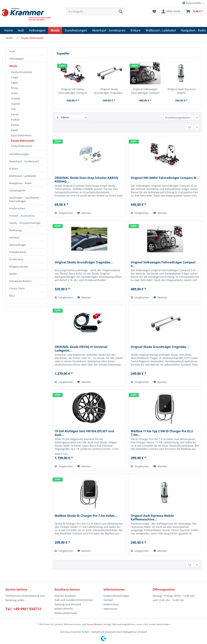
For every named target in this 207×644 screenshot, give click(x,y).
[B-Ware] (136, 30)
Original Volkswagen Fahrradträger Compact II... (145, 91)
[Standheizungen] (76, 30)
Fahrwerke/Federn (20, 281)
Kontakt (108, 600)
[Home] (9, 30)
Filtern (63, 117)
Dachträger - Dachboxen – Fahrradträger (25, 199)
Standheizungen (19, 154)
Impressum (110, 609)
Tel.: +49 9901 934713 (23, 609)
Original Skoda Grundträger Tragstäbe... (109, 91)
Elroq (14, 88)
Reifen (13, 274)
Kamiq (15, 125)
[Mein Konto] (171, 11)
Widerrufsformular (66, 613)
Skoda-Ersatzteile (22, 72)
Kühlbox (14, 237)
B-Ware (14, 169)
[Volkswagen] (37, 30)
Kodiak (15, 120)
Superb (16, 104)
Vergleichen (64, 213)
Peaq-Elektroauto (22, 146)
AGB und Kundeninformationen (74, 600)
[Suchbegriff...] (95, 11)
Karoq (15, 114)
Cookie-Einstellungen (116, 596)
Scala (14, 93)
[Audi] (21, 30)
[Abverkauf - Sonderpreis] (109, 30)
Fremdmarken (18, 252)
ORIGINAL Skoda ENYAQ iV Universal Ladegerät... (81, 349)
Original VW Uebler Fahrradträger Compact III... (73, 91)
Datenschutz (111, 604)
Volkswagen (17, 59)
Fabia (14, 83)
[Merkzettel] (154, 11)
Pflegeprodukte (19, 267)
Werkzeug (15, 230)
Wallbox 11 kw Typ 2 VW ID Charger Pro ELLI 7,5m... (162, 433)
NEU (12, 296)
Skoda (13, 66)
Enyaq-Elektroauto (23, 141)
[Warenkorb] (194, 11)
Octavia (16, 98)
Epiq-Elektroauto (21, 135)
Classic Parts (17, 288)
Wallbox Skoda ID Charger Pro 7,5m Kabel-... (86, 516)
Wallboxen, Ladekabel (23, 176)
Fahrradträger (18, 245)
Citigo (15, 77)
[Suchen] (121, 11)
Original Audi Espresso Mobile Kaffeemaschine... (181, 91)
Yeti (13, 109)
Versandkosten (95, 624)
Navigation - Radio (20, 183)
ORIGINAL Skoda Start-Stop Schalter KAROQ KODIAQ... (86, 180)
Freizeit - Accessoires (22, 216)
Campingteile (17, 190)
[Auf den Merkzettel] (84, 213)
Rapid (15, 130)
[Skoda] (55, 30)
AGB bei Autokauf (65, 596)
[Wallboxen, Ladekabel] (161, 30)
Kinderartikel (17, 208)
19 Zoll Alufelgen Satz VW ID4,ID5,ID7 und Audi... (84, 433)
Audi (12, 51)
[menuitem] (95, 13)
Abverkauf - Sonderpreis (24, 161)
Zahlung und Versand (68, 604)
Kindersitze (16, 259)
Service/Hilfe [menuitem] (192, 3)
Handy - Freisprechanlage (25, 223)
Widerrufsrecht (64, 609)
